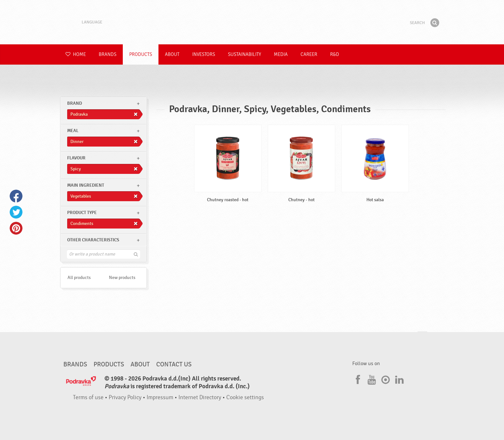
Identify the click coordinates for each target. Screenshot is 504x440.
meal (73, 131)
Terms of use (88, 397)
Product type (82, 213)
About (172, 54)
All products (79, 278)
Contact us (174, 364)
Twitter (16, 212)
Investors (204, 54)
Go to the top (422, 338)
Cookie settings (245, 397)
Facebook (16, 196)
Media (281, 54)
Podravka (252, 22)
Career (309, 54)
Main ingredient (86, 185)
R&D (335, 54)
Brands (108, 54)
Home (76, 54)
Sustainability (244, 54)
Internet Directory (200, 397)
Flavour (76, 158)
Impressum (160, 397)
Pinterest (16, 228)
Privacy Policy (125, 397)
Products (141, 54)
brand (75, 103)
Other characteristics (93, 240)
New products (122, 278)
